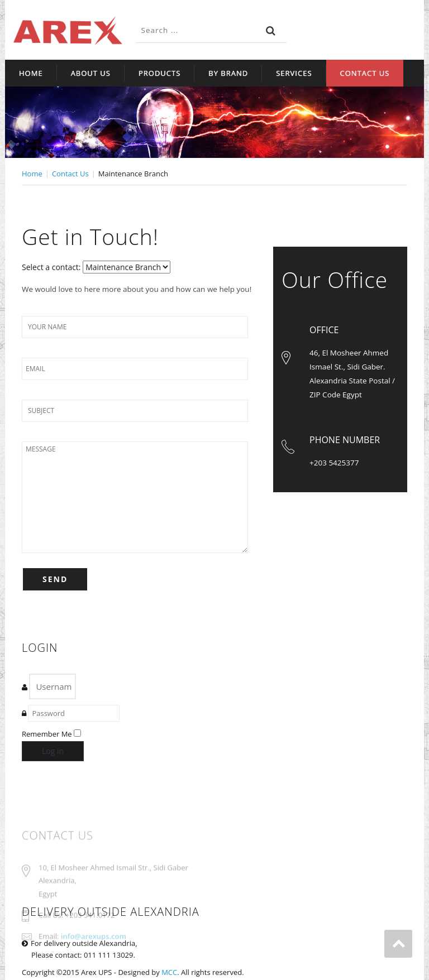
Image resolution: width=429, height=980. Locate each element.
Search (271, 31)
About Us (91, 73)
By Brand (228, 73)
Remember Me (47, 734)
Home (31, 73)
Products (159, 73)
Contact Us (365, 73)
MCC (169, 972)
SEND (55, 579)
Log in (53, 751)
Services (294, 73)
